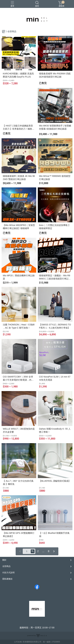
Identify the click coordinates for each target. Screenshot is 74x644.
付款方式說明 (8, 573)
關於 (4, 560)
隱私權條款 (7, 579)
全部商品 (6, 566)
